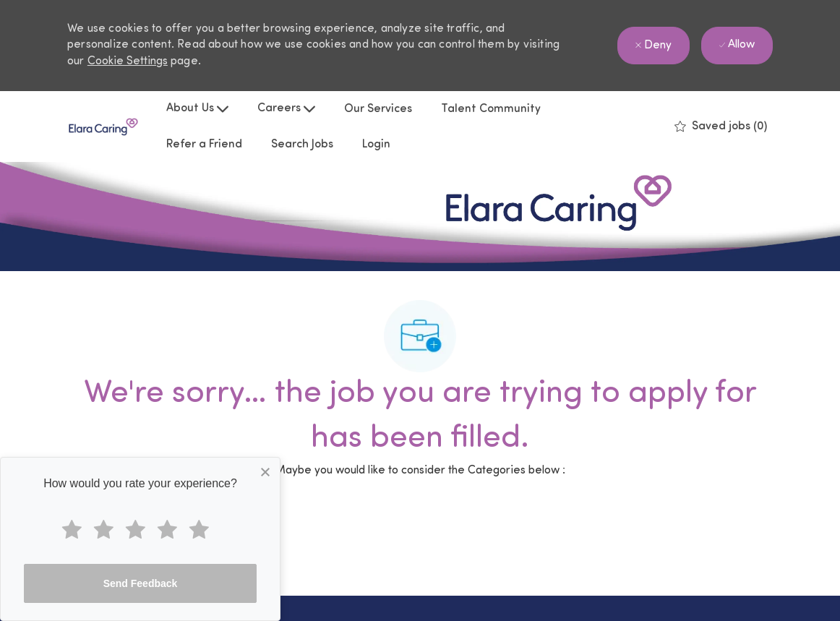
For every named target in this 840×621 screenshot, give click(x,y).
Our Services (378, 109)
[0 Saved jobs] (721, 127)
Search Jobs (302, 145)
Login (376, 145)
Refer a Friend (204, 145)
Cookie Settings (128, 61)
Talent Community (491, 109)
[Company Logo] (103, 127)
